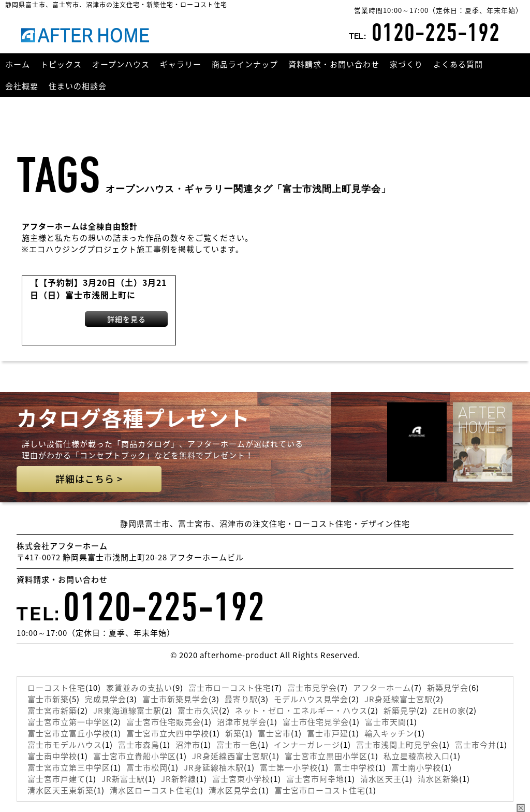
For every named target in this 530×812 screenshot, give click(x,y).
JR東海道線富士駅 (127, 711)
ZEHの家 (449, 711)
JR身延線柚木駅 (214, 767)
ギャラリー (181, 64)
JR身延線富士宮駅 (399, 699)
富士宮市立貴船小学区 (135, 756)
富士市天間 (386, 722)
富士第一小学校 (289, 767)
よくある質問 (458, 64)
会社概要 (22, 86)
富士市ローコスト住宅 (230, 688)
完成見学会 (106, 699)
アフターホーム (382, 688)
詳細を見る (127, 319)
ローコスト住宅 (56, 688)
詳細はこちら (89, 479)
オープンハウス (121, 64)
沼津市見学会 (242, 722)
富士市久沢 (198, 711)
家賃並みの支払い (139, 688)
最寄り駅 (241, 699)
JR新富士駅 (123, 779)
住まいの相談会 (78, 86)
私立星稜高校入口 (417, 756)
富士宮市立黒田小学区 (326, 756)
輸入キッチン (389, 733)
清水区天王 (381, 779)
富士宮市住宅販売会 (164, 722)
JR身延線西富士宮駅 (230, 756)
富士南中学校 (52, 756)
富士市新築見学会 (175, 699)
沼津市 (188, 745)
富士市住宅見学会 (316, 722)
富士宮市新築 (52, 711)
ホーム (18, 64)
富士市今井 (476, 745)
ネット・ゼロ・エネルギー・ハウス (301, 711)
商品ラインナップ (245, 64)
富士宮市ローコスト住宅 (320, 790)
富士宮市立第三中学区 (69, 767)
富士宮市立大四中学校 (168, 733)
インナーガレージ (307, 745)
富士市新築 (48, 699)
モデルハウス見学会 (311, 699)
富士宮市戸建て (56, 779)
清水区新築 (438, 779)
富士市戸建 (328, 733)
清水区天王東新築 (61, 790)
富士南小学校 (416, 767)
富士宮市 (274, 733)
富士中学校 (355, 767)
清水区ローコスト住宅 (151, 790)
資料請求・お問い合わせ (334, 64)
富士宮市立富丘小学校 (69, 733)
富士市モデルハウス (65, 745)
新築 (233, 733)
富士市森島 (139, 745)
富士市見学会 (312, 688)
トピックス (61, 64)
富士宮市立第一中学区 (69, 722)
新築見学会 (448, 688)
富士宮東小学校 (241, 779)
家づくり (406, 64)
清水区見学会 (233, 790)
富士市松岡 (147, 767)
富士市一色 (237, 745)
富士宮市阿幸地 (315, 779)
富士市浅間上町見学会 (397, 745)
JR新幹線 (179, 779)
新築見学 (400, 711)
